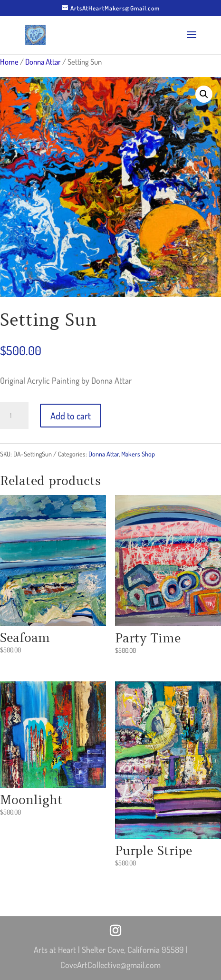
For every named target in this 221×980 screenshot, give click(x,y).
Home (9, 62)
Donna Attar (43, 62)
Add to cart (71, 416)
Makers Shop (138, 454)
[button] (204, 94)
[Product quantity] (14, 416)
